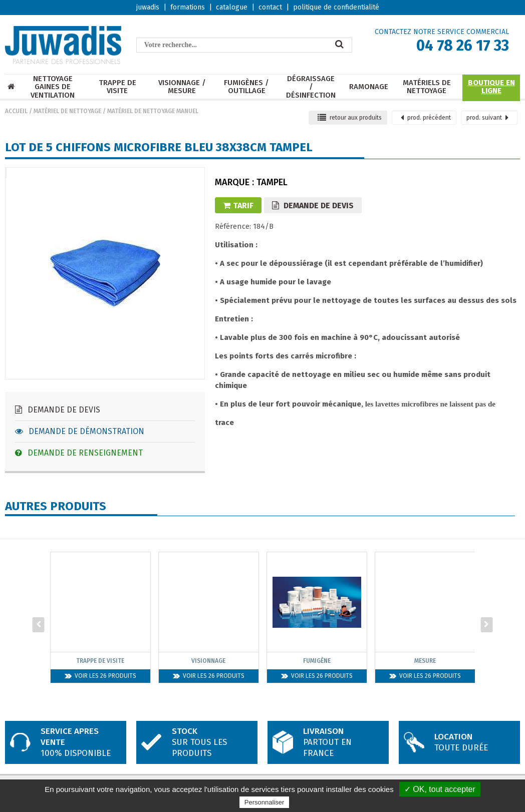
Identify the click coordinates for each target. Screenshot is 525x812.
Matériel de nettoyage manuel (153, 111)
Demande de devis (58, 410)
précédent (426, 118)
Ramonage (369, 87)
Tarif (238, 206)
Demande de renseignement (79, 453)
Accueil (16, 111)
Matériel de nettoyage (67, 111)
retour (350, 118)
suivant (487, 118)
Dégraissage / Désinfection (311, 87)
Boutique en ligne (491, 87)
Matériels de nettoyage (427, 87)
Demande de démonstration (80, 431)
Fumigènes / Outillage (246, 87)
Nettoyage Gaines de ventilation (53, 87)
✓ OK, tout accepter (440, 789)
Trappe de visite (117, 87)
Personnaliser (265, 802)
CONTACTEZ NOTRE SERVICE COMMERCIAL (442, 32)
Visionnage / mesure (182, 87)
